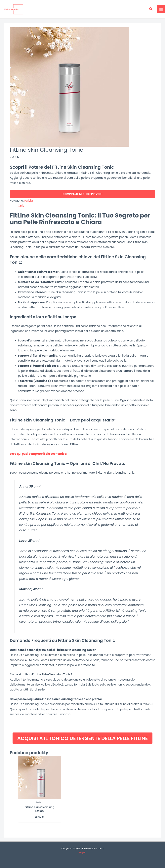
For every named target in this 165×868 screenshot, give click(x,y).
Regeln (82, 853)
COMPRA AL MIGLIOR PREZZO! (82, 194)
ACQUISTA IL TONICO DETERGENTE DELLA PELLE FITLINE (82, 739)
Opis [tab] (21, 206)
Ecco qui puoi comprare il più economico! (39, 454)
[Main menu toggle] (161, 9)
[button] (151, 9)
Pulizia (28, 201)
